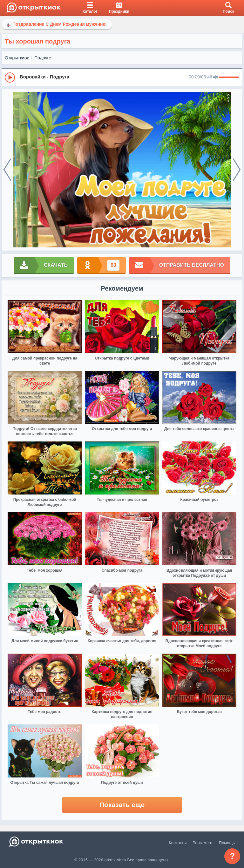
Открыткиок (17, 58)
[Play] (10, 77)
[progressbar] (229, 77)
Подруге (43, 58)
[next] (237, 170)
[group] (122, 77)
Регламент (203, 843)
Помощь (227, 843)
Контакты (178, 843)
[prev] (7, 170)
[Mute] (215, 77)
